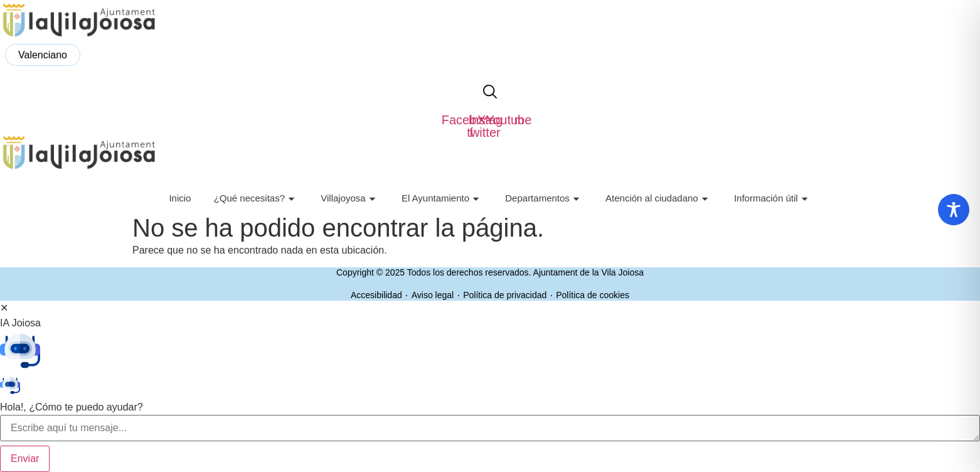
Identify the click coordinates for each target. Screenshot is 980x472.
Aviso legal (433, 295)
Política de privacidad (505, 295)
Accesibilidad (376, 295)
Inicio (180, 198)
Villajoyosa (349, 199)
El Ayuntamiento (442, 199)
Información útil (773, 199)
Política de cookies (593, 295)
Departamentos (544, 199)
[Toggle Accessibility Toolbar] (954, 210)
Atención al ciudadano (658, 199)
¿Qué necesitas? (256, 199)
